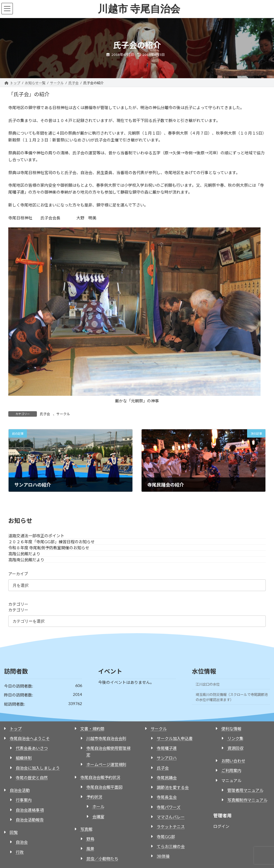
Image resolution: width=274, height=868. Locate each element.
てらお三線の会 (171, 846)
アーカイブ (18, 574)
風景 (90, 849)
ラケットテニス (171, 827)
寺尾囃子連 (167, 748)
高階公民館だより (24, 554)
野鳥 (90, 839)
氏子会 (45, 414)
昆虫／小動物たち (102, 859)
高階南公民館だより (26, 560)
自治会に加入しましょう (38, 768)
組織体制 (24, 758)
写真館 (86, 829)
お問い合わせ (233, 761)
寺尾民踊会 (167, 778)
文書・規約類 (92, 729)
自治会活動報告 (30, 820)
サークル (63, 414)
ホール (98, 807)
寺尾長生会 (167, 797)
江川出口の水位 (208, 684)
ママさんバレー (171, 817)
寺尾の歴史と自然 (32, 778)
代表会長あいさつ (32, 748)
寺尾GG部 (166, 837)
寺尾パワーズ (169, 807)
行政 (20, 852)
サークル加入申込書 (175, 738)
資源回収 (235, 748)
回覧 (14, 832)
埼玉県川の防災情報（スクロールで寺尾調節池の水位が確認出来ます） (232, 697)
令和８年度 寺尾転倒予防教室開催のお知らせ (49, 548)
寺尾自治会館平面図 (104, 787)
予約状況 (94, 797)
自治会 (22, 842)
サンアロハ (167, 758)
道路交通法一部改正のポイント (36, 536)
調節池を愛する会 (173, 787)
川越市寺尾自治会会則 (106, 738)
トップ (16, 729)
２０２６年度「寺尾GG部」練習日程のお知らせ (51, 542)
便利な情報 (231, 729)
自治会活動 (20, 790)
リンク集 (235, 738)
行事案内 (24, 800)
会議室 (98, 817)
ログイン (221, 826)
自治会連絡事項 (30, 810)
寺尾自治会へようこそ (30, 738)
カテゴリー (18, 604)
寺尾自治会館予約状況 (100, 777)
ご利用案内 (231, 770)
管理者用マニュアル (245, 790)
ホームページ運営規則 (106, 764)
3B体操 (163, 856)
